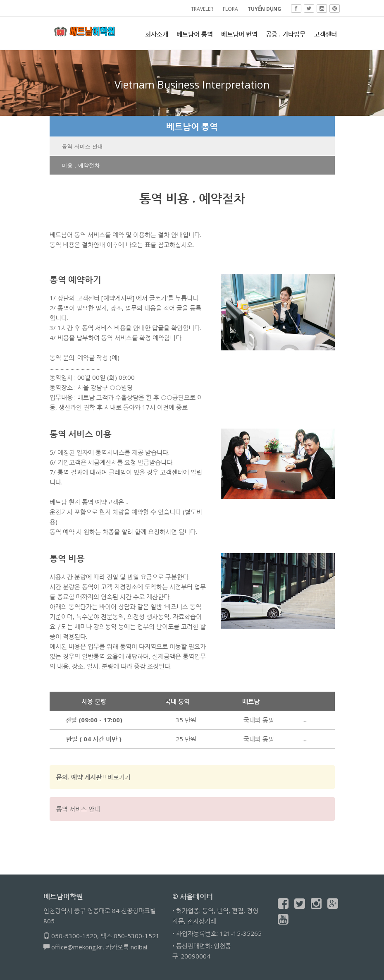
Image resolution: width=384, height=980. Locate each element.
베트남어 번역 (239, 34)
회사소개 (157, 34)
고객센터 (325, 34)
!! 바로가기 (93, 777)
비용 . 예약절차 (81, 165)
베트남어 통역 (195, 34)
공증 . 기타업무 (286, 34)
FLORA (230, 9)
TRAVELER (202, 9)
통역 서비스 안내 (83, 146)
